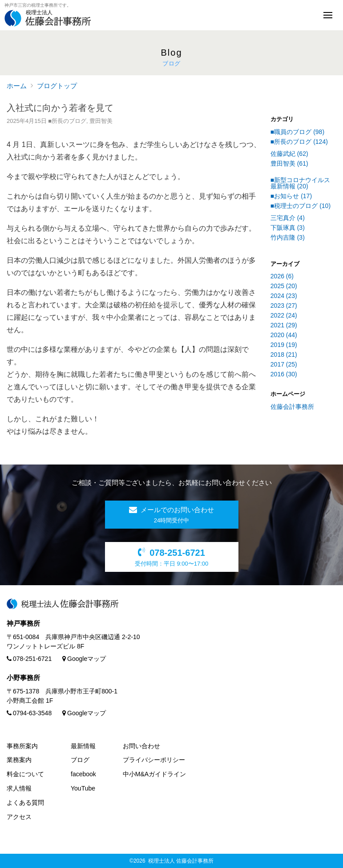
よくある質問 (25, 803)
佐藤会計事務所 (292, 407)
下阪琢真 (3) (288, 228)
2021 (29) (284, 325)
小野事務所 (23, 678)
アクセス (19, 817)
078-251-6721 (29, 659)
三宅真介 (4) (288, 218)
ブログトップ (57, 86)
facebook (83, 774)
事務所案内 (22, 746)
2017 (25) (284, 364)
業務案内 (19, 760)
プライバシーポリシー (154, 760)
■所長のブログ (67, 121)
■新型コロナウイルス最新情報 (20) (300, 183)
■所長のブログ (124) (299, 142)
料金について (25, 774)
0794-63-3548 (29, 713)
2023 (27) (284, 306)
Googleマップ (84, 659)
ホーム (17, 86)
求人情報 (19, 788)
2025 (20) (284, 286)
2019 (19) (284, 345)
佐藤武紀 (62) (289, 154)
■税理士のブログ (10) (301, 206)
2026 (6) (282, 276)
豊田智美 (101, 121)
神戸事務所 (23, 623)
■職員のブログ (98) (297, 132)
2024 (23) (284, 296)
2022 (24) (284, 315)
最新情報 (83, 746)
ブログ (80, 760)
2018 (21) (284, 355)
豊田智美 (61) (289, 163)
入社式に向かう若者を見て (60, 108)
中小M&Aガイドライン (154, 774)
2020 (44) (284, 335)
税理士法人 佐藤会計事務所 (181, 861)
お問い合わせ (141, 746)
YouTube (83, 788)
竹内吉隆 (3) (288, 237)
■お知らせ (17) (291, 196)
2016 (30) (284, 374)
